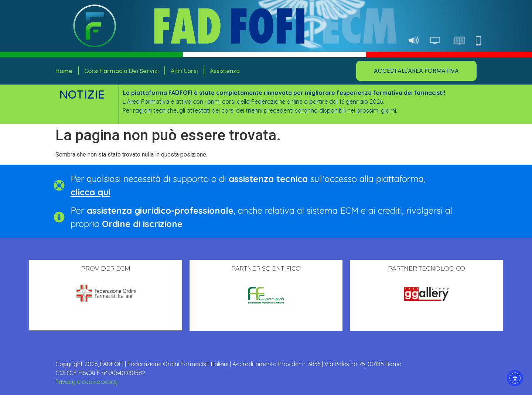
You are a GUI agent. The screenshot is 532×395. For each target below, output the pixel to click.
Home (64, 71)
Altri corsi (184, 71)
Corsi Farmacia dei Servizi (122, 71)
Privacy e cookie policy (86, 382)
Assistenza (225, 71)
